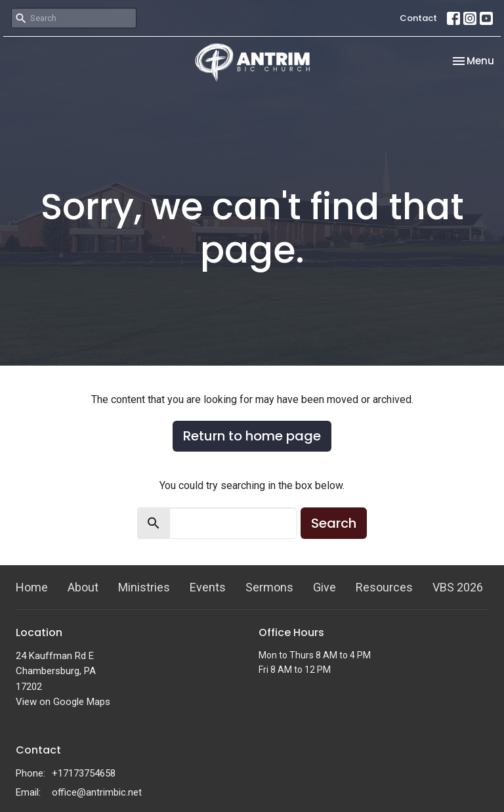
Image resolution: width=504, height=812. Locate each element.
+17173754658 (84, 773)
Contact (418, 18)
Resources (384, 587)
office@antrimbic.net (97, 792)
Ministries (144, 587)
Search (334, 523)
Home (32, 587)
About (83, 587)
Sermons (269, 587)
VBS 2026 (458, 587)
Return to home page (252, 436)
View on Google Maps (63, 702)
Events (208, 587)
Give (325, 587)
